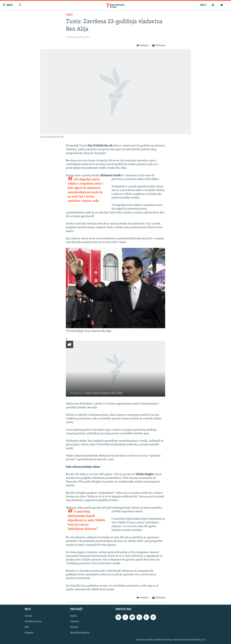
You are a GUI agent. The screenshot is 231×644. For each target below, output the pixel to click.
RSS (27, 627)
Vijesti (73, 616)
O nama (29, 616)
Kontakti (29, 633)
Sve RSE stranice (33, 622)
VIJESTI (203, 5)
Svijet (69, 15)
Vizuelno (75, 622)
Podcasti (74, 627)
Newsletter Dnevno (80, 633)
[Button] (142, 45)
